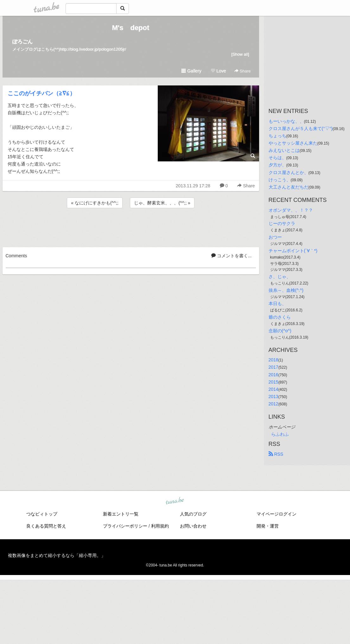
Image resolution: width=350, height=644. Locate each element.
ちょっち (277, 136)
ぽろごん (22, 42)
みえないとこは (284, 150)
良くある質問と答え (46, 526)
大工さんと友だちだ (289, 187)
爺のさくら (280, 317)
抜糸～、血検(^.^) (286, 290)
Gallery (191, 71)
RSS (276, 454)
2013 (274, 397)
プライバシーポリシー (125, 526)
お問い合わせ (193, 526)
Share (242, 71)
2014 (274, 389)
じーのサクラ (282, 223)
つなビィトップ (42, 514)
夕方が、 (277, 165)
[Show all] (240, 54)
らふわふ (280, 434)
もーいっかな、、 (286, 121)
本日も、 (277, 303)
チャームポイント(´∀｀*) (293, 251)
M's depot (131, 28)
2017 (274, 367)
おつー (275, 237)
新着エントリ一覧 (121, 514)
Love (218, 71)
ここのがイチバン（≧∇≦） (41, 93)
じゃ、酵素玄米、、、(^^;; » (162, 203)
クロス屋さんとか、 (289, 172)
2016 (274, 375)
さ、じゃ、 (280, 277)
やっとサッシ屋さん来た (293, 143)
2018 (274, 360)
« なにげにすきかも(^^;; (95, 203)
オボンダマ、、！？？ (291, 210)
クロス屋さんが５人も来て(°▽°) (301, 128)
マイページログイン (277, 514)
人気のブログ (193, 514)
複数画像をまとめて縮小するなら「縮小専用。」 (57, 555)
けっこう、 (280, 180)
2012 (274, 404)
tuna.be (175, 501)
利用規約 (160, 526)
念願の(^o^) (280, 331)
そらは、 (277, 158)
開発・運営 (268, 526)
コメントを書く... (232, 256)
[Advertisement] (131, 227)
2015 (274, 382)
